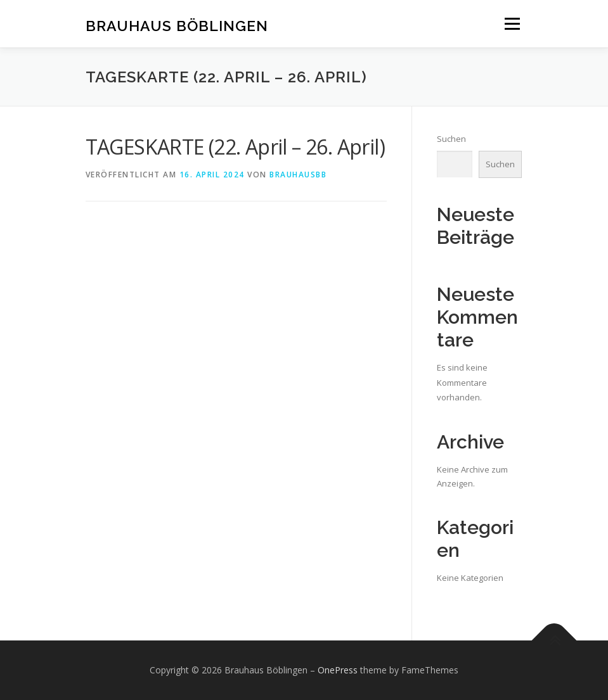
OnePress (338, 670)
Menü (512, 23)
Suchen (451, 139)
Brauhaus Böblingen (177, 25)
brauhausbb (298, 175)
